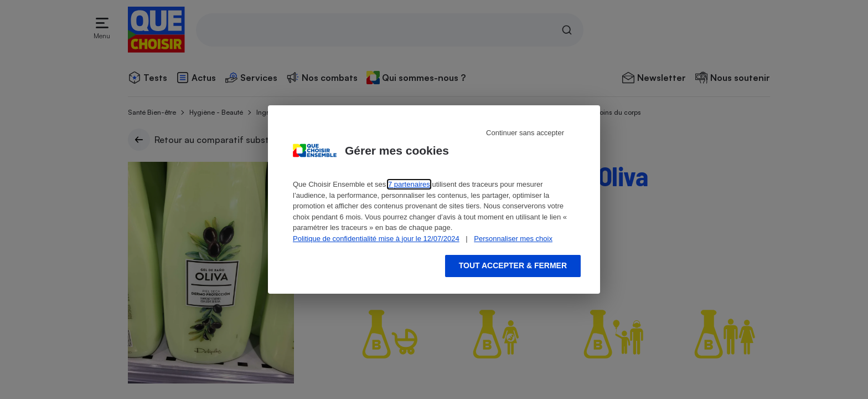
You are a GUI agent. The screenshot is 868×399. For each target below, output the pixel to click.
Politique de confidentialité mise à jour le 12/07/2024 (376, 239)
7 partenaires (409, 184)
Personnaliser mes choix (513, 239)
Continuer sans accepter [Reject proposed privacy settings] (525, 133)
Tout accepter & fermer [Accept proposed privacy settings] (513, 265)
